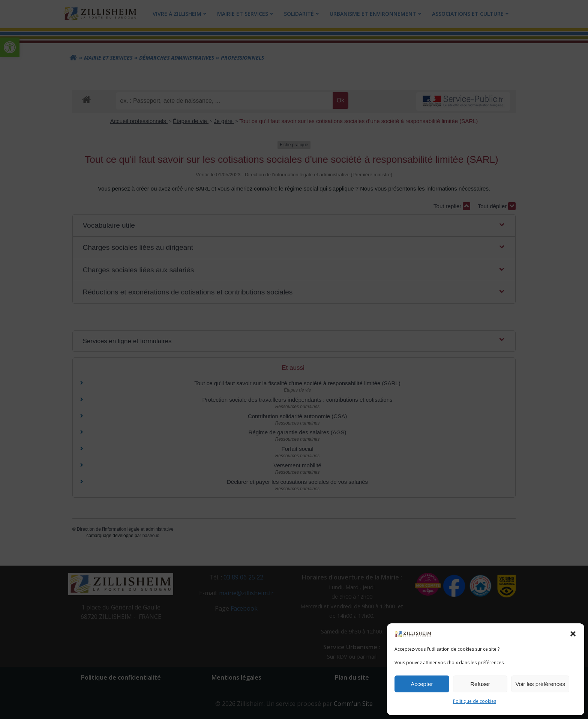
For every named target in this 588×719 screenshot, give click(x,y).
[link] (413, 633)
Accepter (422, 684)
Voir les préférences (540, 684)
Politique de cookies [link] (475, 701)
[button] (573, 634)
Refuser (480, 684)
